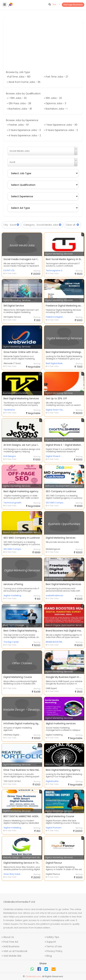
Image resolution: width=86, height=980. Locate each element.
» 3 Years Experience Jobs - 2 (61, 130)
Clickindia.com (33, 976)
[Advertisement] (43, 45)
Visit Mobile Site (12, 956)
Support (51, 942)
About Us (9, 937)
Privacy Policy (54, 951)
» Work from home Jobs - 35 (24, 82)
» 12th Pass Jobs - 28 (19, 103)
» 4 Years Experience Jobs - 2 (24, 135)
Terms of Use (54, 946)
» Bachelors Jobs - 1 (56, 109)
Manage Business (73, 5)
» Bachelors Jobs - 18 (19, 109)
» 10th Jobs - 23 (53, 98)
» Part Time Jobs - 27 (56, 77)
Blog (49, 956)
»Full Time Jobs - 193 (19, 77)
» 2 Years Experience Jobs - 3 (24, 130)
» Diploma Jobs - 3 (55, 103)
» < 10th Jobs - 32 (17, 98)
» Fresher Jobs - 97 (18, 125)
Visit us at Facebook (15, 951)
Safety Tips (53, 937)
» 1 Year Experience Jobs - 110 (61, 125)
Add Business (11, 946)
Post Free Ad (11, 942)
